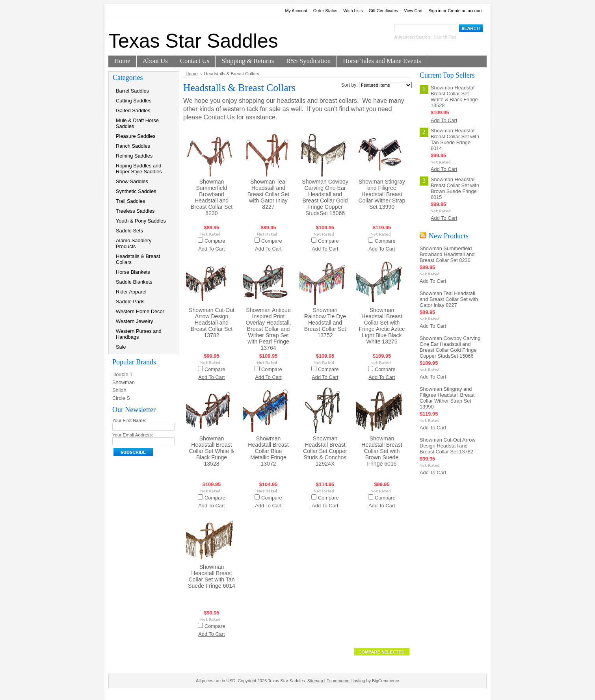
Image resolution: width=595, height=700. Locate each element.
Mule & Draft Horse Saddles (137, 123)
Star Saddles (193, 41)
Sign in (435, 11)
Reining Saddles (134, 156)
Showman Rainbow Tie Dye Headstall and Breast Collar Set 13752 (325, 323)
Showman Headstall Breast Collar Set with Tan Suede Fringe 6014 (212, 576)
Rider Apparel (131, 292)
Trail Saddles (130, 201)
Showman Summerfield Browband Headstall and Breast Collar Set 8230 (212, 197)
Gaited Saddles (133, 110)
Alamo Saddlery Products (134, 243)
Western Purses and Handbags (139, 334)
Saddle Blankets (134, 282)
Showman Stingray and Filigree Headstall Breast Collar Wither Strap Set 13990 (382, 194)
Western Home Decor (140, 311)
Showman (124, 382)
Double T (123, 374)
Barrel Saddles (132, 91)
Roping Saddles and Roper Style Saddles (139, 169)
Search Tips (445, 37)
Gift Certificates (383, 11)
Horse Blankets (133, 272)
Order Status (325, 11)
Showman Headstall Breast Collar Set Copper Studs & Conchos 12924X (325, 451)
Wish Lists (353, 11)
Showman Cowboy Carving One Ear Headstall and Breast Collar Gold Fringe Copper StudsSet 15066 (325, 197)
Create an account (465, 11)
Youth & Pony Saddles (141, 221)
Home (192, 74)
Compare (215, 241)
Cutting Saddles (134, 101)
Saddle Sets (129, 231)
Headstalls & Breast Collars (138, 259)
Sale (121, 347)
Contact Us (219, 117)
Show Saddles (132, 181)
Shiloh (119, 390)
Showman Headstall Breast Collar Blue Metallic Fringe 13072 (268, 451)
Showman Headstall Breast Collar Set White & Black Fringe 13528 (211, 451)
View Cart (413, 11)
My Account (296, 11)
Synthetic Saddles (136, 191)
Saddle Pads (130, 302)
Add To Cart (211, 249)
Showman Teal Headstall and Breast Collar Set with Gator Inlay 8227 (268, 194)
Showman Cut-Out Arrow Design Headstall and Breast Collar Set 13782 (212, 323)
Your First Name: (129, 420)
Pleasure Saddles (136, 136)
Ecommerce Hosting (346, 681)
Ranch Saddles (133, 146)
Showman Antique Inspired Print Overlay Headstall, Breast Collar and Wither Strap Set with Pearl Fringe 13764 (268, 329)
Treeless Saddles (135, 211)
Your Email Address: (133, 435)
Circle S (121, 398)
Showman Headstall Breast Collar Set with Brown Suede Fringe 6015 (382, 451)
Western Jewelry (134, 321)
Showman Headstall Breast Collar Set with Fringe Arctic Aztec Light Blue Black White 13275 (382, 326)
